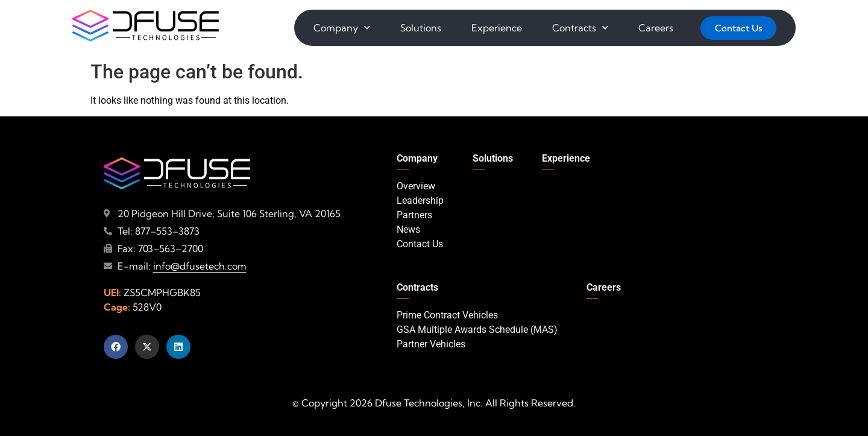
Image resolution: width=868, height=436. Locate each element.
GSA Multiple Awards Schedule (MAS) (477, 330)
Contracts (580, 27)
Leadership (420, 201)
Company (342, 27)
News (408, 229)
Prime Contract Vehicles (447, 315)
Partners (414, 215)
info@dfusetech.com (200, 266)
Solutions (421, 28)
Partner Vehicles (431, 344)
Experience (497, 28)
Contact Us (420, 244)
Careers (656, 28)
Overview (416, 186)
